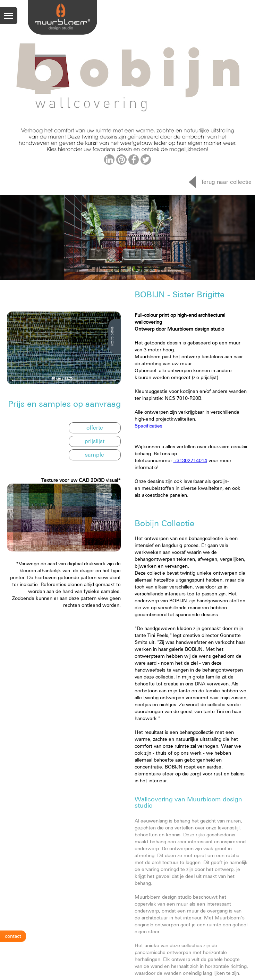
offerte (95, 428)
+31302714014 (190, 460)
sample (95, 455)
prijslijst (95, 441)
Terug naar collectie (226, 182)
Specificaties (148, 426)
